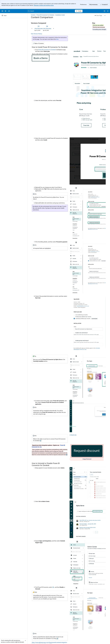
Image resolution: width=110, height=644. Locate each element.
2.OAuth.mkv (73, 426)
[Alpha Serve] (9, 2)
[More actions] (105, 6)
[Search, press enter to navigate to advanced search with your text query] (51, 2)
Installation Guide (60, 6)
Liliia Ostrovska (39, 20)
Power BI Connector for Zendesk (45, 6)
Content (33, 6)
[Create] (79, 2)
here (57, 30)
